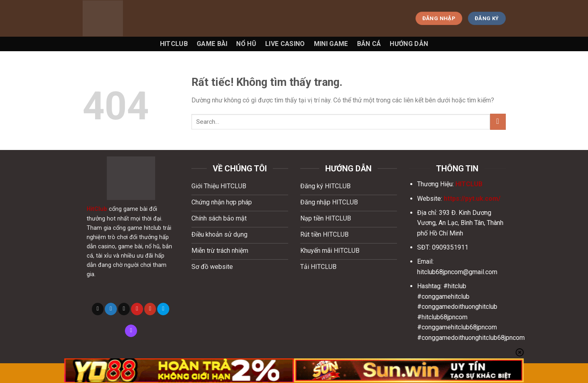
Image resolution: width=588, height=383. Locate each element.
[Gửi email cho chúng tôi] (124, 309)
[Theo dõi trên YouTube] (150, 309)
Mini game (331, 44)
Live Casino (285, 44)
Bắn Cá (369, 44)
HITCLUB (469, 184)
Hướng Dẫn (409, 44)
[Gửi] (498, 122)
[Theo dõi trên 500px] (163, 309)
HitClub (97, 209)
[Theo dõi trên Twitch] (131, 331)
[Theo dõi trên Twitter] (111, 309)
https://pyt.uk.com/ (472, 199)
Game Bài (212, 44)
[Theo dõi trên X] (98, 309)
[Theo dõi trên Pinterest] (137, 309)
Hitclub (174, 44)
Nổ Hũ (246, 44)
